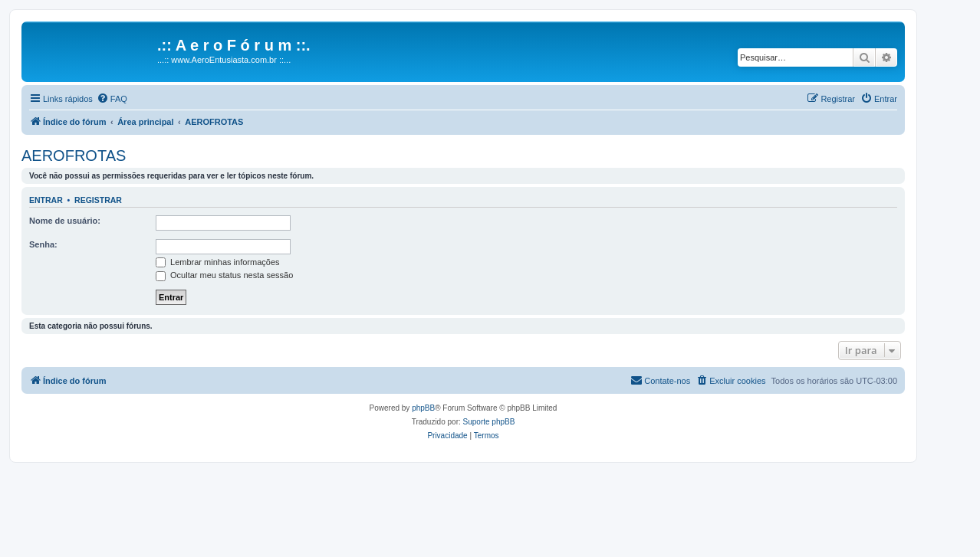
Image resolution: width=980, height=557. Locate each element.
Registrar (98, 200)
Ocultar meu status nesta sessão (224, 275)
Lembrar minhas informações (218, 262)
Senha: (43, 244)
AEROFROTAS (74, 156)
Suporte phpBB (489, 422)
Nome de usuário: (65, 221)
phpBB (423, 408)
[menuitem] (112, 99)
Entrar (46, 200)
